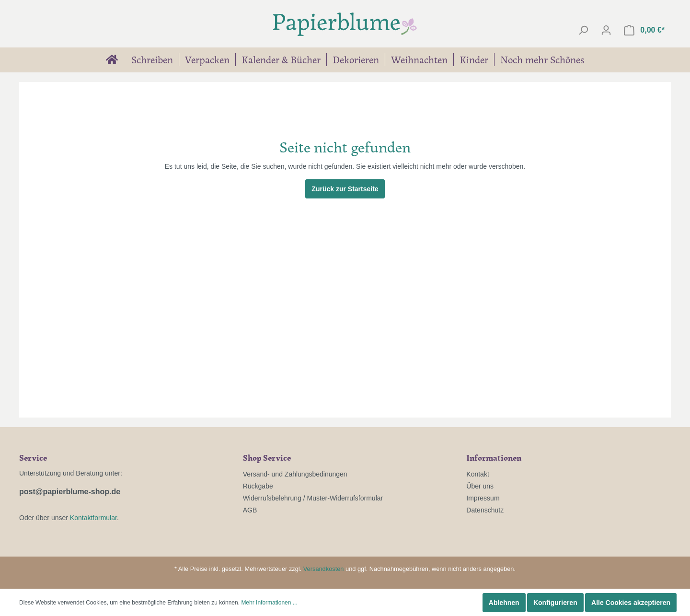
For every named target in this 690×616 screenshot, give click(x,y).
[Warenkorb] (644, 30)
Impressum (483, 498)
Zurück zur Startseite (345, 189)
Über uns (480, 486)
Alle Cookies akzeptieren (631, 603)
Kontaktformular (93, 518)
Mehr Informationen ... (269, 603)
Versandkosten (324, 569)
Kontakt (477, 474)
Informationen (494, 457)
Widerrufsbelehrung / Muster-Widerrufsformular (313, 498)
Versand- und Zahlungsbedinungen (295, 474)
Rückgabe (258, 486)
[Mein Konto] (606, 30)
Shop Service (267, 457)
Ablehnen (504, 603)
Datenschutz (485, 510)
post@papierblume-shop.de (70, 492)
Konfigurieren (555, 603)
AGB (250, 510)
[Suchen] (583, 30)
